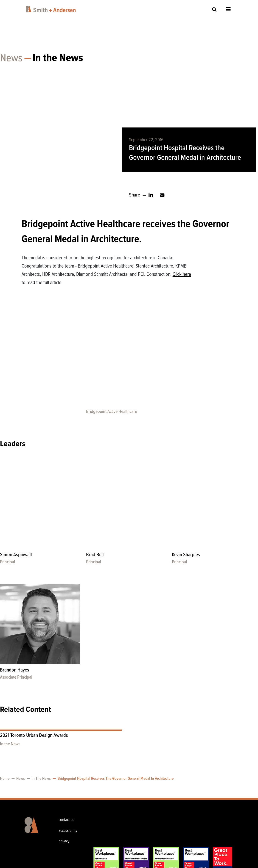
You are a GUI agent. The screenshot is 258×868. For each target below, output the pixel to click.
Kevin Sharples (186, 555)
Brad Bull (95, 555)
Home (5, 779)
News (11, 58)
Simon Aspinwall (16, 555)
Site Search (214, 9)
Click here (182, 275)
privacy (64, 841)
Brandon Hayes (15, 670)
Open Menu (228, 9)
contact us (66, 820)
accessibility (68, 831)
